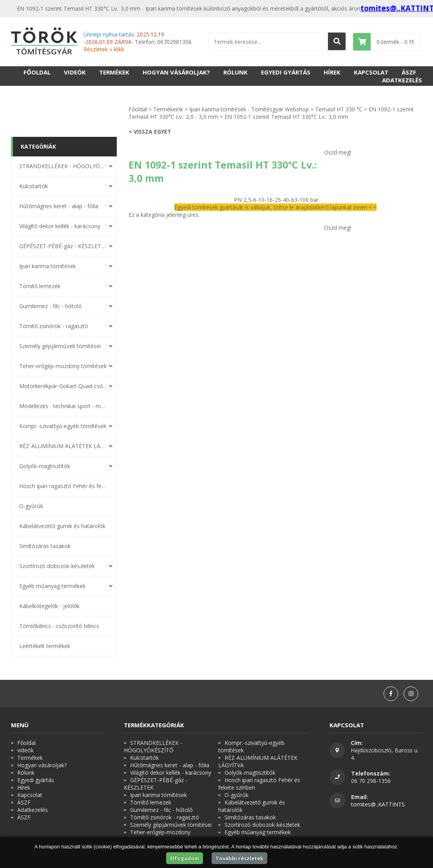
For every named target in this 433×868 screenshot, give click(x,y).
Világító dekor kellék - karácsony (60, 226)
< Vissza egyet (150, 132)
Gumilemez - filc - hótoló (51, 306)
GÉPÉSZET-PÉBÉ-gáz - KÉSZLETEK (63, 246)
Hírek (332, 72)
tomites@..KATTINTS (378, 804)
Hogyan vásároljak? (176, 72)
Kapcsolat (371, 72)
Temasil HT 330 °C (339, 109)
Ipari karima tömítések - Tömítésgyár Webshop (249, 109)
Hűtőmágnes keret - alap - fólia (59, 206)
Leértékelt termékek (45, 646)
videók (75, 72)
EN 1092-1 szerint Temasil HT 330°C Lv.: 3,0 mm (286, 117)
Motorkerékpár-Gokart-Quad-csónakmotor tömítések (63, 386)
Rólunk (236, 72)
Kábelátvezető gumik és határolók (62, 526)
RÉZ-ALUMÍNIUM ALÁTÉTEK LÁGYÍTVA (63, 446)
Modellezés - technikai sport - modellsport (63, 406)
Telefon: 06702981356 (138, 42)
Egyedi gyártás (286, 72)
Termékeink (168, 109)
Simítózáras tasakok (45, 546)
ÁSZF (409, 72)
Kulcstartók (34, 186)
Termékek (114, 72)
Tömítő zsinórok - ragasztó (54, 326)
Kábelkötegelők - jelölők (49, 606)
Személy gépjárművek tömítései (60, 346)
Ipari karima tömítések (48, 266)
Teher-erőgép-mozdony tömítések (63, 366)
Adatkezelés (402, 80)
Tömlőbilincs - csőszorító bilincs (59, 626)
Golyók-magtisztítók (45, 466)
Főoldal (37, 72)
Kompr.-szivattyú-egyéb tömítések (63, 426)
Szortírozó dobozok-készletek (57, 566)
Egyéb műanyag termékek (52, 586)
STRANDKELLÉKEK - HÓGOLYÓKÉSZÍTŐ (63, 166)
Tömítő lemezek (40, 286)
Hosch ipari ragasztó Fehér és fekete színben (63, 486)
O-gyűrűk (31, 506)
